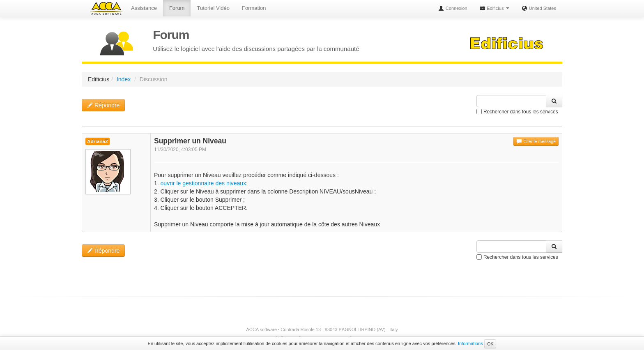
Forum (177, 8)
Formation (254, 8)
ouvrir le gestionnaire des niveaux (204, 183)
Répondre (103, 105)
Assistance (144, 8)
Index (124, 79)
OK (490, 344)
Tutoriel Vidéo (213, 8)
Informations (470, 343)
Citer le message (536, 141)
